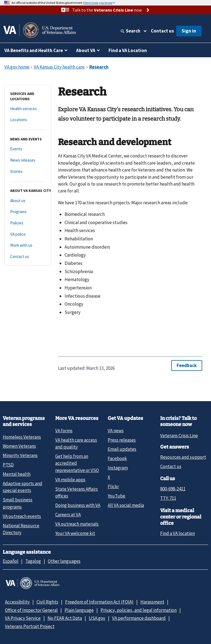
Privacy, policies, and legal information (139, 610)
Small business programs (18, 503)
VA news (116, 431)
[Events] (28, 149)
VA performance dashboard (139, 618)
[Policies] (28, 223)
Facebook (117, 458)
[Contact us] (28, 257)
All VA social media (126, 505)
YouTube (116, 496)
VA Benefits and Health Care (34, 50)
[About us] (28, 201)
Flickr (113, 487)
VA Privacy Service (23, 618)
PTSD (8, 465)
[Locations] (28, 120)
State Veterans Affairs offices (77, 492)
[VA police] (28, 234)
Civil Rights (47, 602)
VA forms (64, 431)
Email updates (122, 449)
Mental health (17, 474)
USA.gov (97, 618)
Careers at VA (68, 515)
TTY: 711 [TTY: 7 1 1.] (168, 498)
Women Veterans (19, 446)
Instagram (118, 468)
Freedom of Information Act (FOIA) (99, 602)
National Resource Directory (21, 529)
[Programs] (28, 212)
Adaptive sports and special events (23, 487)
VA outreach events (22, 516)
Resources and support (183, 457)
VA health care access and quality (76, 443)
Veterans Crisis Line (179, 436)
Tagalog (33, 561)
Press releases (122, 440)
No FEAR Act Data (65, 618)
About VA (86, 50)
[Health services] (28, 109)
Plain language (79, 610)
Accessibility (17, 602)
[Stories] (28, 172)
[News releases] (28, 160)
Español (11, 561)
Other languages (64, 561)
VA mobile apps (70, 480)
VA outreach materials (77, 524)
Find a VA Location (128, 50)
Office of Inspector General (31, 610)
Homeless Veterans (22, 437)
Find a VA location (177, 533)
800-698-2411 (173, 489)
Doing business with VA (78, 505)
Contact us (162, 31)
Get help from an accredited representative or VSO (77, 463)
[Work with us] (28, 245)
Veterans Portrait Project (30, 626)
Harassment (152, 602)
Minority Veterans (20, 455)
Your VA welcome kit (75, 533)
